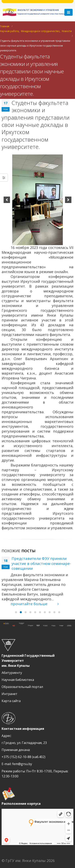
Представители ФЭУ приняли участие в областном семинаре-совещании (41, 563)
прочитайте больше (35, 604)
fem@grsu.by (22, 764)
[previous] (7, 200)
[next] (68, 200)
